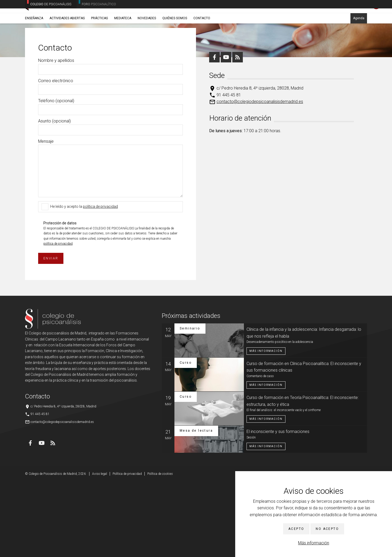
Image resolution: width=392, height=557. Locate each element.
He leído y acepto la (81, 282)
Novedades (147, 41)
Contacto (202, 41)
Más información (314, 543)
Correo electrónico (56, 156)
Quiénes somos (175, 41)
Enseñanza (34, 41)
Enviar (51, 334)
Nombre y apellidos (56, 136)
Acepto (296, 529)
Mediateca (123, 41)
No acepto (327, 529)
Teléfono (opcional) (56, 176)
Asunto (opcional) (54, 196)
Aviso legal (100, 549)
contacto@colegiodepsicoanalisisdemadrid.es (260, 177)
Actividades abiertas (67, 41)
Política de (160, 549)
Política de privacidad (127, 549)
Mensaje (46, 217)
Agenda (359, 41)
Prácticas (99, 41)
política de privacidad (100, 282)
